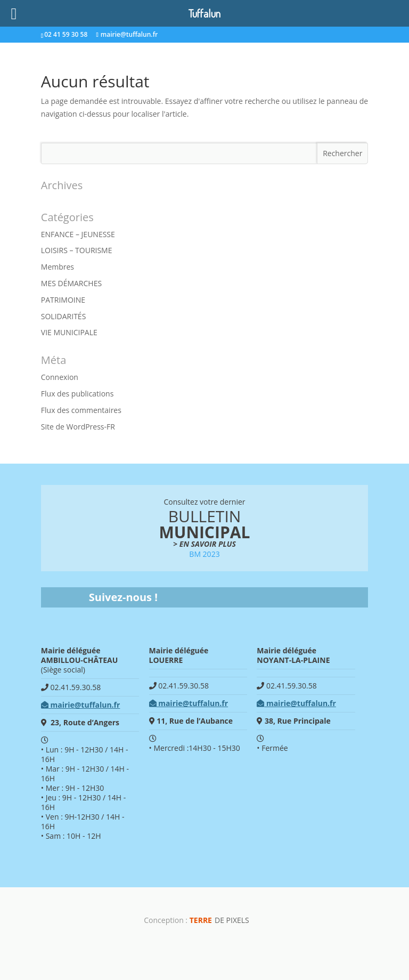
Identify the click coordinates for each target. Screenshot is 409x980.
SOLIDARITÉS (64, 316)
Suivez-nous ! (123, 597)
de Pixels (219, 920)
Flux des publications (77, 394)
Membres (58, 267)
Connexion (60, 377)
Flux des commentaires (81, 410)
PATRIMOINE (63, 300)
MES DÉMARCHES (71, 283)
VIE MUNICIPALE (69, 332)
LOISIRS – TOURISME (77, 250)
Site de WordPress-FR (78, 427)
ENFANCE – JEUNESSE (78, 234)
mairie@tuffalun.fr (81, 705)
